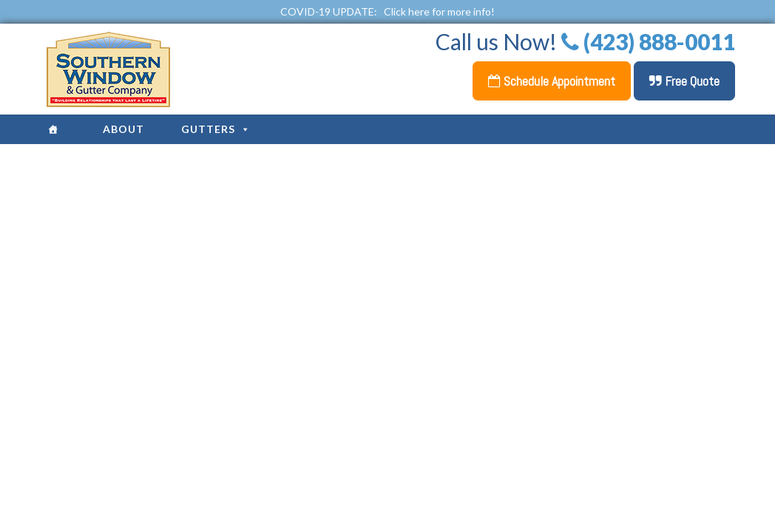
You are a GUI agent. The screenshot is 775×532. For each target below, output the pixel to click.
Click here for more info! (439, 11)
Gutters (216, 129)
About (123, 129)
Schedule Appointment (552, 81)
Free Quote (684, 81)
